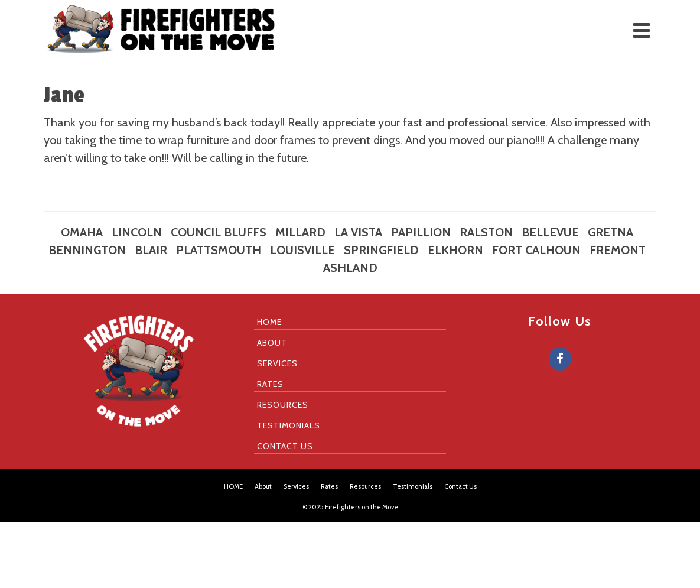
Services (277, 363)
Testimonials (289, 425)
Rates (270, 384)
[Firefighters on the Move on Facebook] (560, 359)
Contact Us (285, 446)
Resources (283, 405)
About (272, 343)
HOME (269, 322)
